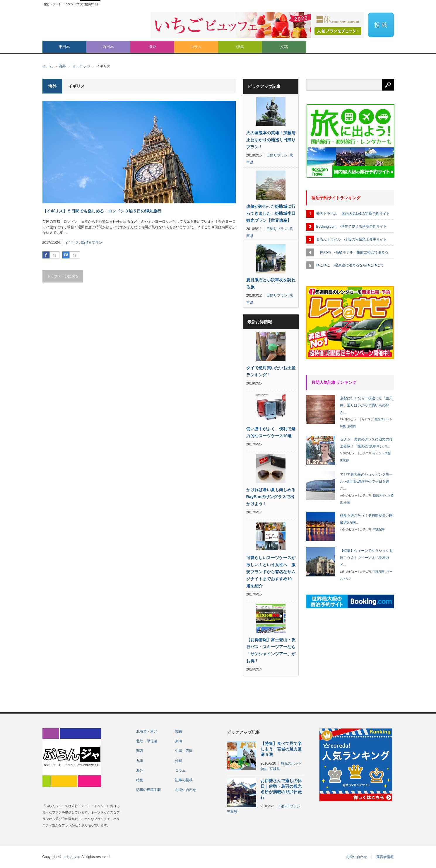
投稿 (284, 47)
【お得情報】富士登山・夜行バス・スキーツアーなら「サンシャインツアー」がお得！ (271, 650)
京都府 (352, 426)
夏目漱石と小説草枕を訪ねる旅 (271, 283)
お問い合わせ (186, 790)
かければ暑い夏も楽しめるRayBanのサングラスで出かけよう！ (271, 497)
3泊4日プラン (92, 243)
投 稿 (381, 25)
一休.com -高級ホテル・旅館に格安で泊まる (352, 252)
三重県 (232, 812)
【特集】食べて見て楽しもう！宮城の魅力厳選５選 (281, 749)
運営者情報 (385, 857)
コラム (196, 47)
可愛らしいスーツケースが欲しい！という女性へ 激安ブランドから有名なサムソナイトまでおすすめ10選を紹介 (271, 572)
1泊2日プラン (290, 806)
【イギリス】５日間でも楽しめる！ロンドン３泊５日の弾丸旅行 (102, 211)
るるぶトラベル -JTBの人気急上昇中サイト (352, 239)
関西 (140, 751)
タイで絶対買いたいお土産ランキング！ (271, 371)
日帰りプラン (277, 155)
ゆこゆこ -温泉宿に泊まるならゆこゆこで (350, 265)
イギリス (72, 243)
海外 (152, 47)
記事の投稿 (184, 780)
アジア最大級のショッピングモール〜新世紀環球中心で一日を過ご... (366, 481)
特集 (240, 47)
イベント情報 (382, 453)
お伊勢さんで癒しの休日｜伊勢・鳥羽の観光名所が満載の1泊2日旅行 (281, 789)
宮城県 (275, 769)
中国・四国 (184, 751)
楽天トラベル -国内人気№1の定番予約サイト (353, 214)
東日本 (64, 47)
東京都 (344, 460)
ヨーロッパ (81, 66)
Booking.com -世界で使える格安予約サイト (352, 227)
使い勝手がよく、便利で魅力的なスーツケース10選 (271, 432)
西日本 (108, 47)
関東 (179, 731)
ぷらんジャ (72, 857)
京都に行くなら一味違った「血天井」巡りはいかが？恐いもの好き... (366, 405)
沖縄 (179, 761)
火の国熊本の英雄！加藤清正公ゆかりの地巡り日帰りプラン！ (271, 140)
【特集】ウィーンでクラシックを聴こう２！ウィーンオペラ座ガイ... (366, 558)
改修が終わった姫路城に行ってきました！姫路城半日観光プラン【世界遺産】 (271, 213)
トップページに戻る (63, 276)
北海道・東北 (147, 731)
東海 (179, 741)
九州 (140, 761)
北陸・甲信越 (147, 741)
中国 (347, 502)
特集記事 (379, 529)
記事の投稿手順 (148, 790)
